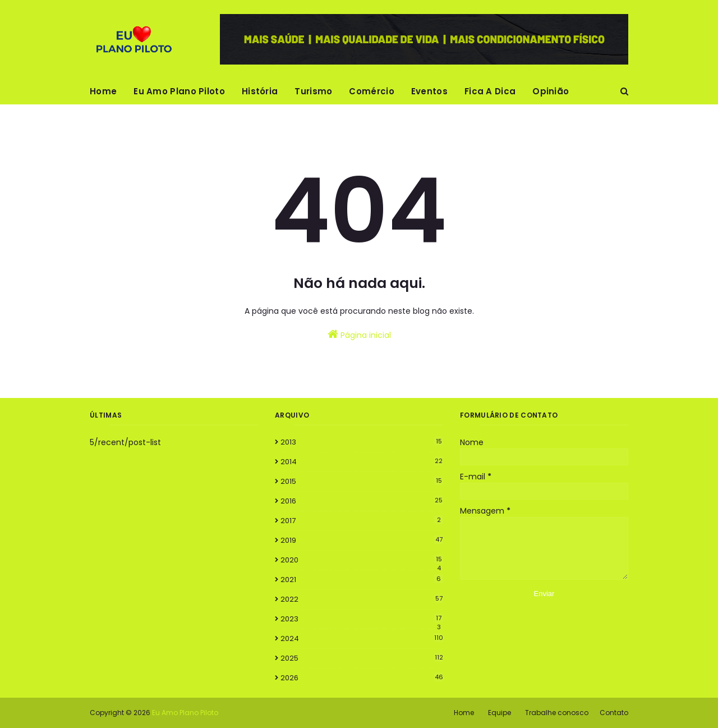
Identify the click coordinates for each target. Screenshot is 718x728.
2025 (362, 658)
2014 (362, 462)
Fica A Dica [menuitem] (490, 91)
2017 (362, 521)
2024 (362, 638)
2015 (362, 481)
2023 (362, 619)
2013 (362, 442)
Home (464, 713)
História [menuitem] (260, 91)
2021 (362, 580)
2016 (362, 501)
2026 (362, 678)
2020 (362, 560)
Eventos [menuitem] (429, 91)
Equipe (500, 713)
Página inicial (359, 335)
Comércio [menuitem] (371, 91)
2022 (362, 599)
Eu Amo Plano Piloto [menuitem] (179, 91)
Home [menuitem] (103, 91)
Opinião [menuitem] (551, 91)
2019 (362, 540)
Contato (614, 713)
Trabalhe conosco (557, 713)
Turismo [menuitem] (313, 91)
